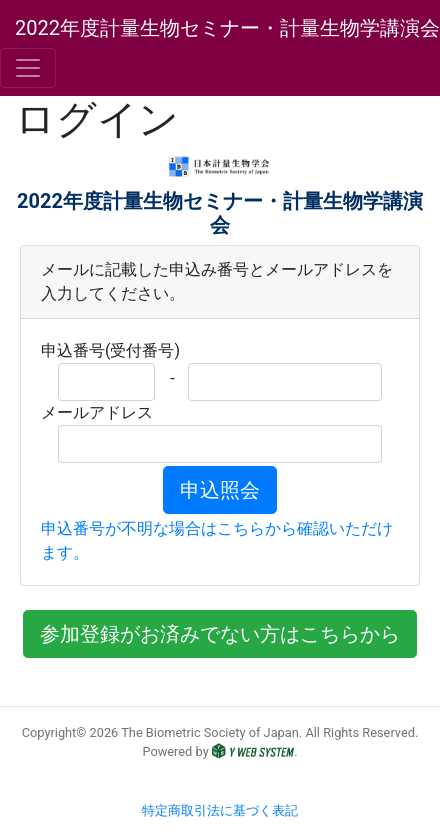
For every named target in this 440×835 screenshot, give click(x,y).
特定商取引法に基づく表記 (220, 810)
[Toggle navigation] (28, 68)
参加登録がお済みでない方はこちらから (220, 634)
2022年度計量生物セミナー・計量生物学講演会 (227, 28)
